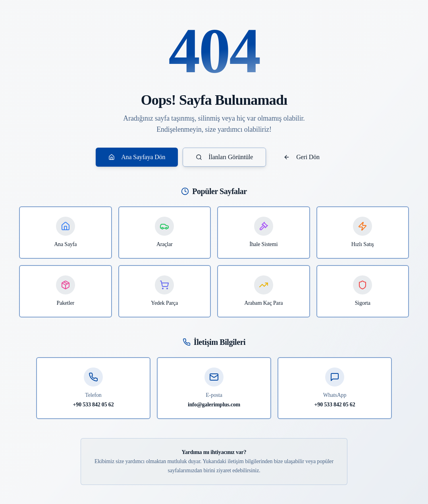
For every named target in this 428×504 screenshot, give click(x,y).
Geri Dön (302, 157)
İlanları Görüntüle (224, 157)
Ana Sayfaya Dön (137, 157)
